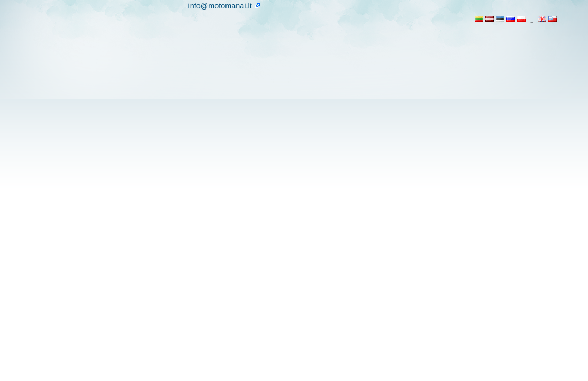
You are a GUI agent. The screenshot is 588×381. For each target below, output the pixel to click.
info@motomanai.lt (220, 6)
